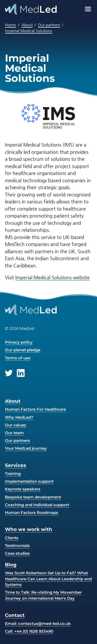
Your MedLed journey (26, 448)
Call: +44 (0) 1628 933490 (29, 631)
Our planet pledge (23, 350)
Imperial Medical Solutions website (53, 277)
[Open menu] (88, 9)
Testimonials (17, 546)
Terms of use (18, 358)
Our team (14, 433)
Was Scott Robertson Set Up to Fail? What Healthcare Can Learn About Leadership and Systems (48, 579)
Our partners (49, 25)
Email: (38, 623)
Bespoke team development (33, 497)
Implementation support (29, 481)
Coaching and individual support (37, 505)
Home (10, 25)
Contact (15, 615)
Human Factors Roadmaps (32, 512)
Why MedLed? (19, 417)
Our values (16, 425)
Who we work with (29, 529)
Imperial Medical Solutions (28, 31)
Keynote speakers (23, 489)
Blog (11, 565)
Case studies (17, 553)
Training (13, 474)
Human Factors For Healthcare (35, 409)
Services (16, 465)
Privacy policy (19, 342)
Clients (12, 538)
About (27, 25)
